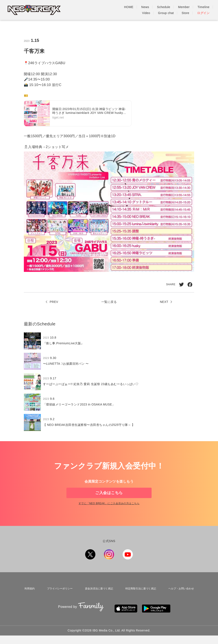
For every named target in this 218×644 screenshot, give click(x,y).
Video (182, 7)
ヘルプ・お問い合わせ (181, 602)
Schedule (124, 7)
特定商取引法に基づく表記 (140, 602)
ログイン (203, 13)
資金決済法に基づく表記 (97, 602)
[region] (109, 385)
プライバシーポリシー (57, 602)
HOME (89, 7)
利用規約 (28, 602)
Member (144, 7)
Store (185, 13)
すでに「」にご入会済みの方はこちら (109, 517)
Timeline (164, 7)
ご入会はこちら (109, 500)
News (106, 7)
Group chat (202, 7)
